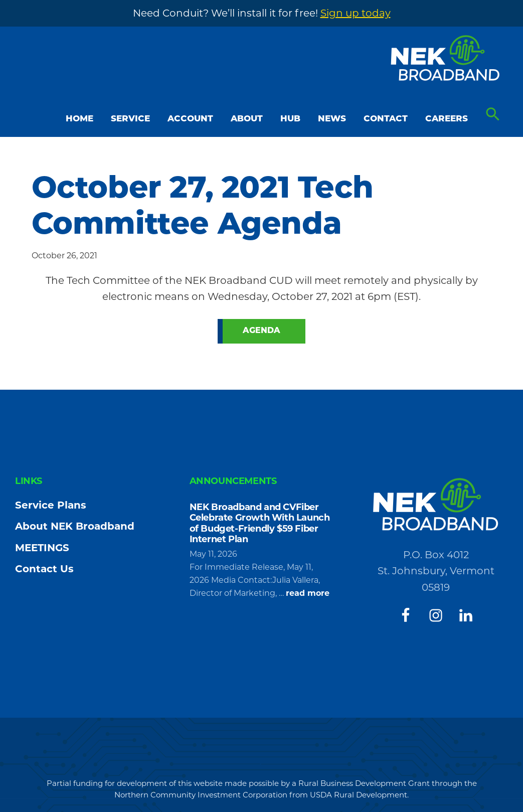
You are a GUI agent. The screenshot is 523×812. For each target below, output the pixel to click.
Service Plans (51, 505)
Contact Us (44, 569)
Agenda (261, 331)
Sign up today (356, 13)
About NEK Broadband (75, 526)
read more (308, 593)
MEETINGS (42, 548)
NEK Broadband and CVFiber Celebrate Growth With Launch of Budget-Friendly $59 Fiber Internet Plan (260, 523)
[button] (493, 115)
